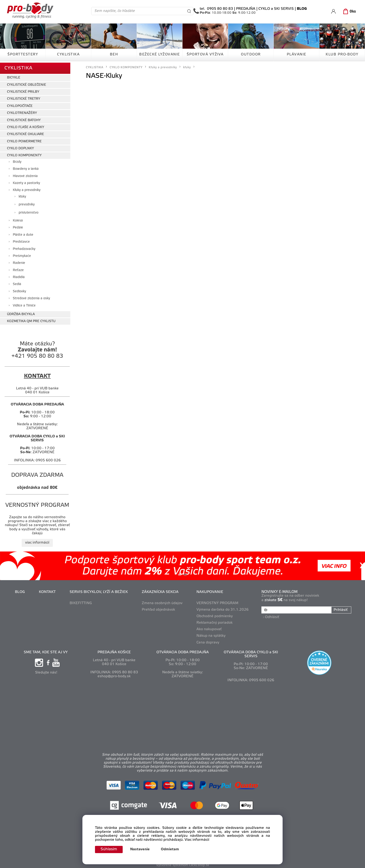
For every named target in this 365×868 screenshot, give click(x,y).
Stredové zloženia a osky (31, 297)
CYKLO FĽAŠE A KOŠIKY (26, 126)
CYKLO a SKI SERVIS (276, 9)
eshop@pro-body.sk (114, 675)
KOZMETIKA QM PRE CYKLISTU (31, 320)
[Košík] (349, 12)
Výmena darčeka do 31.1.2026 (223, 608)
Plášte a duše (23, 233)
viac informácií (37, 541)
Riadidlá (19, 276)
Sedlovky (19, 290)
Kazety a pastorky (26, 182)
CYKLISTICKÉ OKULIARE (25, 133)
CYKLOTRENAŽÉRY (22, 111)
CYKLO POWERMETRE (24, 140)
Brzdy (17, 160)
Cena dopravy (208, 641)
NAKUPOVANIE (210, 590)
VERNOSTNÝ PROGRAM (218, 602)
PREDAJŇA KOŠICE (114, 651)
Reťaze (18, 269)
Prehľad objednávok (159, 608)
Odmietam (172, 849)
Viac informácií (197, 840)
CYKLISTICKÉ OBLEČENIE (27, 83)
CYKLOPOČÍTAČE (20, 104)
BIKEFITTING (81, 602)
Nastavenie (142, 849)
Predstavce (21, 240)
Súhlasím (110, 849)
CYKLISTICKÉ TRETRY (24, 97)
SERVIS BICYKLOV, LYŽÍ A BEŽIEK (99, 590)
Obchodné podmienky (215, 615)
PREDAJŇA (246, 9)
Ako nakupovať (210, 628)
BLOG (20, 590)
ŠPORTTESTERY (23, 54)
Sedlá (17, 283)
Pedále (18, 226)
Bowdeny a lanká (26, 168)
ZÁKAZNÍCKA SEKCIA (161, 590)
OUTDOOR (251, 54)
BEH (114, 54)
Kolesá (18, 219)
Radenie (19, 262)
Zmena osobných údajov (163, 602)
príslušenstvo (29, 211)
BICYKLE (14, 76)
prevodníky (27, 203)
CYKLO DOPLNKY (20, 147)
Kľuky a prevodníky (27, 189)
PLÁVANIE (297, 54)
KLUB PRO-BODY (342, 54)
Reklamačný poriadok (215, 621)
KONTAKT (48, 590)
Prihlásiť (340, 609)
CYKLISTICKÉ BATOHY (24, 119)
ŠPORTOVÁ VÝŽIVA (205, 54)
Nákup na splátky (211, 634)
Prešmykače (22, 254)
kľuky (22, 195)
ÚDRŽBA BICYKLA (21, 313)
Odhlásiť (272, 615)
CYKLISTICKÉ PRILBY (23, 90)
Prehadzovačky (24, 247)
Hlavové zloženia (25, 175)
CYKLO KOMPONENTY (24, 154)
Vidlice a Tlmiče (24, 304)
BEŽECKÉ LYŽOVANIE (160, 54)
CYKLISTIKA (68, 54)
